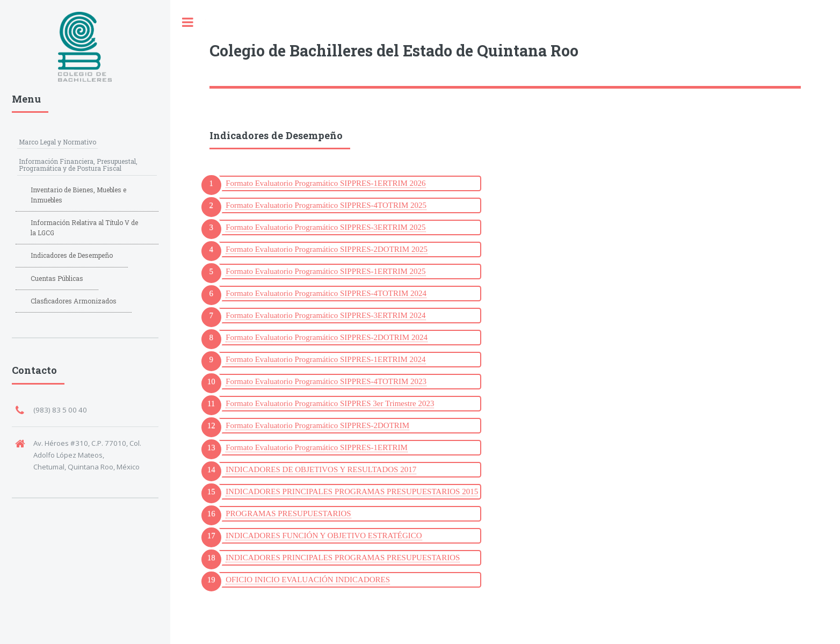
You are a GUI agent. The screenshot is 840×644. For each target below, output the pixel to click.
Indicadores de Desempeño (72, 255)
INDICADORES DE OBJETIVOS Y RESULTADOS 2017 (321, 469)
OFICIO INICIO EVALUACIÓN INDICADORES (308, 580)
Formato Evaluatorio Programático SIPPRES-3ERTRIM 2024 (325, 315)
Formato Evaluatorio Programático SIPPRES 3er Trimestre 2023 (330, 403)
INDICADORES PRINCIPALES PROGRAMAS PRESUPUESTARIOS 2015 (352, 491)
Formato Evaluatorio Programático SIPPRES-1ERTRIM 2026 (325, 183)
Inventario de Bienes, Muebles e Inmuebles (78, 195)
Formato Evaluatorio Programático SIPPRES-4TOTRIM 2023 (326, 381)
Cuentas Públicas (57, 278)
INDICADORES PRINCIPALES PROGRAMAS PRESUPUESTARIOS (343, 558)
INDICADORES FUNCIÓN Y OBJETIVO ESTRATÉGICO (324, 536)
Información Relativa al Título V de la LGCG (84, 227)
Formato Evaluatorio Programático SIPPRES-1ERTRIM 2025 (325, 271)
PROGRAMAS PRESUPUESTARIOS (288, 513)
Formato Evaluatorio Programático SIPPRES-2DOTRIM (317, 425)
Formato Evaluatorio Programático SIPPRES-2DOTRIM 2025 (327, 249)
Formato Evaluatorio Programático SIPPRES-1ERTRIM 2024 (325, 359)
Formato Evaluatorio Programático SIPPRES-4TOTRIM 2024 (326, 293)
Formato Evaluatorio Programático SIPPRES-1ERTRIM (317, 447)
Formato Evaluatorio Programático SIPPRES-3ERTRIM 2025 (325, 227)
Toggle (188, 22)
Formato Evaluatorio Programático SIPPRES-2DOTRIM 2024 (327, 337)
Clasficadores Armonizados (74, 301)
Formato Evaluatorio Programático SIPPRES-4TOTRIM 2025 (326, 205)
